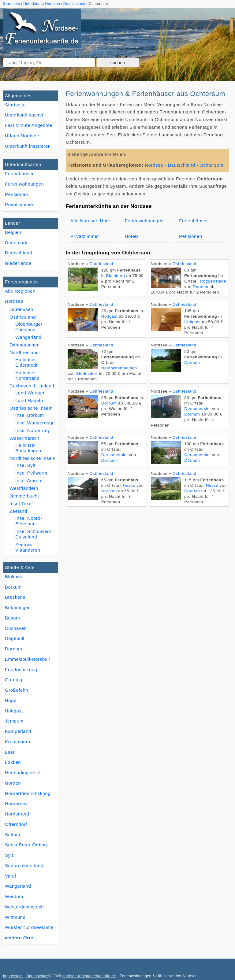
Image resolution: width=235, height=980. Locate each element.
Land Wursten (30, 393)
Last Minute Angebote (29, 125)
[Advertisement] (147, 556)
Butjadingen (18, 607)
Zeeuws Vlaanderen (28, 547)
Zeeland (18, 511)
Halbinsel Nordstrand (27, 375)
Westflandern (24, 488)
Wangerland (18, 886)
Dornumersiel (197, 409)
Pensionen (16, 194)
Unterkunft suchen (25, 115)
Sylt (9, 855)
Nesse (129, 485)
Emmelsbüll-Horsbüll (27, 659)
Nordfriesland (24, 352)
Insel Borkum (30, 415)
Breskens (15, 597)
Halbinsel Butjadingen (28, 448)
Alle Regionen (20, 291)
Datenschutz (37, 976)
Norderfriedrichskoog (28, 793)
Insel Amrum (29, 481)
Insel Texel (21, 503)
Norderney (16, 803)
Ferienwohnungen (24, 184)
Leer (10, 752)
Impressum (13, 976)
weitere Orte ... (22, 938)
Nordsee (14, 301)
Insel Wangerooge (35, 423)
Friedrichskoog (21, 669)
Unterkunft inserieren (28, 146)
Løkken (13, 762)
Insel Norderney (33, 430)
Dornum (13, 649)
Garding (14, 680)
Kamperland (18, 731)
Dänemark (16, 243)
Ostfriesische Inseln (31, 408)
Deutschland (19, 253)
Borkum (13, 587)
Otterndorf (16, 824)
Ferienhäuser (19, 174)
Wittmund (15, 917)
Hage (11, 700)
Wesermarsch (24, 438)
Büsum (12, 618)
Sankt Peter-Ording (26, 845)
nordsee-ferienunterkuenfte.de (89, 976)
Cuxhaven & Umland (32, 386)
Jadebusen (21, 309)
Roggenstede (213, 281)
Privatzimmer (19, 204)
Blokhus (14, 577)
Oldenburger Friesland (29, 327)
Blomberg (116, 276)
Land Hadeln (29, 400)
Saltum (13, 835)
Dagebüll (15, 638)
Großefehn (17, 690)
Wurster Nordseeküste (29, 927)
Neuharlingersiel (23, 773)
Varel (10, 876)
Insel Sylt (25, 465)
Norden (13, 783)
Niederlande (18, 263)
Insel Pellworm (31, 473)
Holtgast (14, 711)
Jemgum (14, 721)
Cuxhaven (16, 628)
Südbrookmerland (24, 865)
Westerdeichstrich (24, 907)
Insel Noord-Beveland (29, 521)
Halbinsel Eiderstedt (26, 362)
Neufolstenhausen (119, 368)
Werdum (14, 896)
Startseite (15, 105)
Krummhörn (18, 742)
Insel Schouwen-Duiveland (33, 534)
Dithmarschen (25, 345)
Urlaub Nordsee (22, 136)
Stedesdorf (87, 374)
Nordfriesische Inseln (33, 458)
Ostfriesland (23, 317)
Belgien (13, 232)
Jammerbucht (24, 496)
